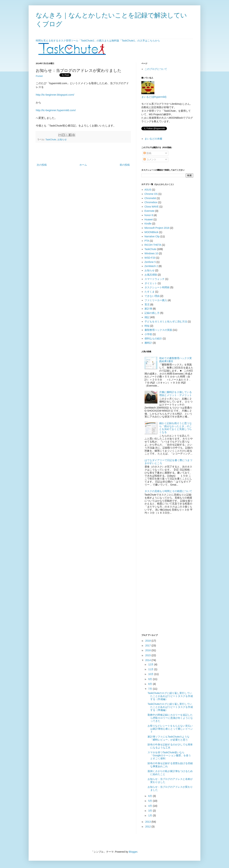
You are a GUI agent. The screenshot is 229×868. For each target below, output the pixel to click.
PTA (147, 241)
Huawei (149, 219)
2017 (148, 646)
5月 (150, 801)
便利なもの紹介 (153, 338)
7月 (150, 689)
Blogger (133, 852)
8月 (150, 684)
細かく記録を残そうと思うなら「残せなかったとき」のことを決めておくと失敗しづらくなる (176, 428)
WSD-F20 (150, 258)
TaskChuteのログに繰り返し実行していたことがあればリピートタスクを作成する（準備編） (170, 707)
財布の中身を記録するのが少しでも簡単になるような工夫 (170, 746)
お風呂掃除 (151, 275)
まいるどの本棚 (153, 139)
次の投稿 (42, 165)
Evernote (150, 211)
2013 (148, 822)
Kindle (148, 224)
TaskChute (51, 140)
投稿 (147, 153)
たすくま (150, 292)
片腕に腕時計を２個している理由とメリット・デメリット (176, 394)
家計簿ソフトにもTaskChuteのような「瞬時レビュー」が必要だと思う (169, 738)
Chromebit (150, 198)
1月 (150, 815)
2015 (148, 655)
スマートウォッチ (155, 279)
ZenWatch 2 (151, 266)
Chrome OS (151, 194)
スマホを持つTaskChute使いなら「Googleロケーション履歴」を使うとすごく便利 (169, 755)
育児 (147, 305)
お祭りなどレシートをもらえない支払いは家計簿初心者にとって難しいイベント (170, 729)
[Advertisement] (83, 153)
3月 (150, 811)
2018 (148, 641)
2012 (148, 827)
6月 (150, 796)
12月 (151, 664)
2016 (148, 650)
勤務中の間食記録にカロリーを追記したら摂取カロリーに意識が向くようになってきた (170, 718)
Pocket (39, 76)
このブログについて (156, 69)
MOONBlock (152, 232)
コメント (150, 159)
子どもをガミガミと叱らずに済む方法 (166, 322)
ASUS (148, 190)
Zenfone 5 (150, 262)
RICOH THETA (153, 245)
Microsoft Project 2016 (157, 228)
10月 (151, 674)
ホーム (83, 165)
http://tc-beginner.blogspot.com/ (55, 95)
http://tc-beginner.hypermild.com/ (56, 110)
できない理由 (152, 296)
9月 (150, 679)
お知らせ (62, 140)
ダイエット (151, 283)
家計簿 (148, 309)
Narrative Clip (152, 236)
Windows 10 (151, 253)
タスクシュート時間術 (157, 287)
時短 (147, 326)
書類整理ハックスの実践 (158, 330)
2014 (148, 660)
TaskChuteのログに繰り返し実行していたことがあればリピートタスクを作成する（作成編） (170, 696)
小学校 (148, 334)
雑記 (147, 317)
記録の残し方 (152, 313)
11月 (151, 669)
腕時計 (148, 343)
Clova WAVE (152, 207)
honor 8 (149, 215)
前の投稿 (125, 165)
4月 (150, 806)
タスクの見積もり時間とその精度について (168, 491)
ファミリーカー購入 (156, 300)
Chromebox (151, 202)
